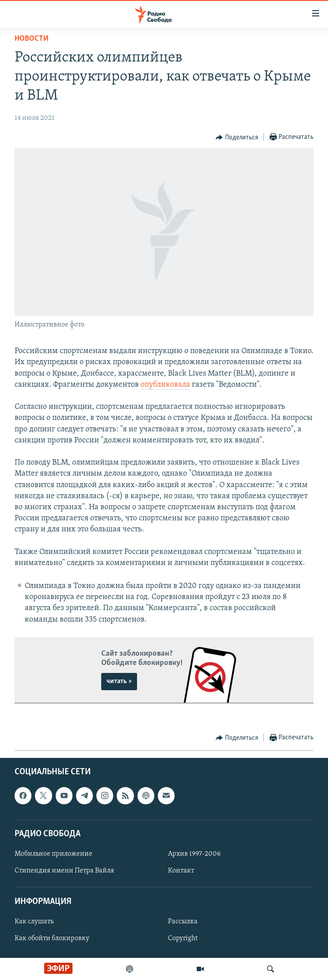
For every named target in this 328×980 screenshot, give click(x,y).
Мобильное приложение (53, 854)
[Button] (237, 138)
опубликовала (165, 385)
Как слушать (34, 922)
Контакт (181, 871)
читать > (119, 681)
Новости (32, 39)
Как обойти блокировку (52, 938)
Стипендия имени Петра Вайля (64, 871)
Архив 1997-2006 (194, 854)
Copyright (183, 938)
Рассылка (183, 922)
